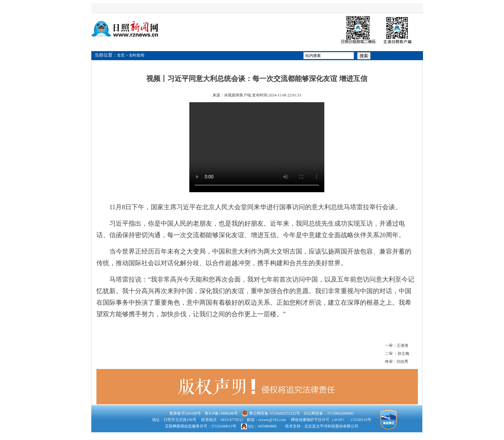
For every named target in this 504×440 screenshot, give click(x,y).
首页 (121, 55)
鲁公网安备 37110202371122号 (271, 413)
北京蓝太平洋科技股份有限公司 (331, 426)
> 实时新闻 (135, 55)
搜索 (364, 56)
